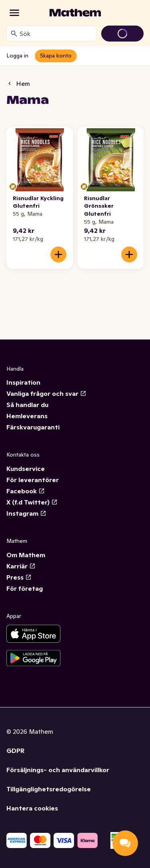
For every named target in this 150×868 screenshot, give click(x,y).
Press (19, 577)
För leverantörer (33, 480)
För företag (25, 588)
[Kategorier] (14, 13)
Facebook (26, 491)
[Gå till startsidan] (75, 13)
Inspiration (23, 382)
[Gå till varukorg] (122, 34)
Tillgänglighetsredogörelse (49, 789)
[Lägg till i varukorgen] (58, 254)
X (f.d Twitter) (32, 502)
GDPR (15, 751)
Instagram (26, 513)
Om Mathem (26, 555)
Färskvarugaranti (33, 427)
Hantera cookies (32, 808)
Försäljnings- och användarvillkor (58, 770)
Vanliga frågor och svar (46, 393)
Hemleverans (27, 416)
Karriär (21, 566)
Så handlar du (27, 405)
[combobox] (56, 34)
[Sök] (14, 34)
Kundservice (26, 469)
